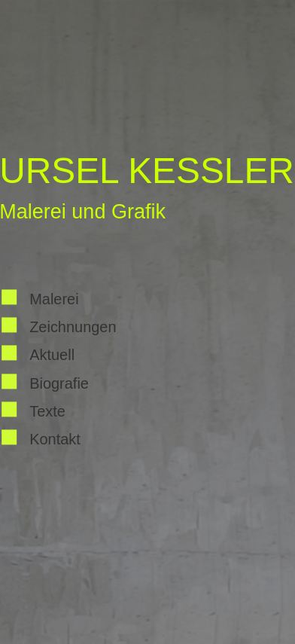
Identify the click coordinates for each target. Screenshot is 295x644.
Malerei (54, 299)
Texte (47, 411)
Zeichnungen (73, 327)
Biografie (59, 383)
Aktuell (52, 356)
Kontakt (55, 440)
